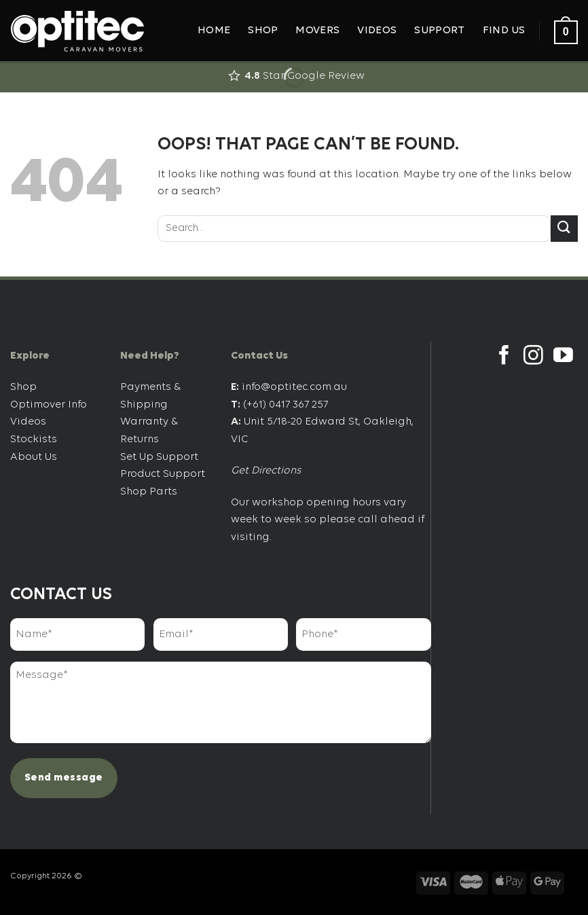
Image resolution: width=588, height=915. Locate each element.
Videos (377, 31)
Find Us (504, 31)
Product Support (163, 474)
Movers (317, 31)
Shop (263, 31)
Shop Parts (149, 492)
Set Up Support (159, 457)
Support (439, 31)
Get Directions (266, 471)
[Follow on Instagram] (533, 357)
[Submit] (564, 229)
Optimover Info (49, 405)
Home (214, 31)
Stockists (34, 439)
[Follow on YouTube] (563, 357)
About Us (34, 457)
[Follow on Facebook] (504, 357)
